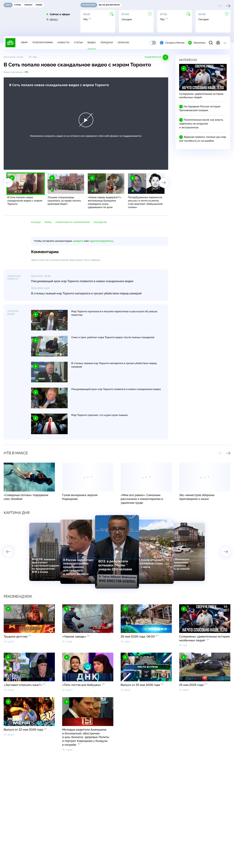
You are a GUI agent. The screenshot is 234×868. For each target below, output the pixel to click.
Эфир (24, 43)
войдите (78, 241)
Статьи (78, 43)
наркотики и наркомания (73, 222)
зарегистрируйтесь (101, 241)
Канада (36, 222)
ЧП (26, 72)
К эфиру (52, 20)
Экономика (197, 43)
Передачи (107, 43)
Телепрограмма (43, 43)
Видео (92, 43)
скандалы (100, 222)
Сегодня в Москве (172, 43)
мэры (48, 222)
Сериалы (123, 43)
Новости (63, 43)
